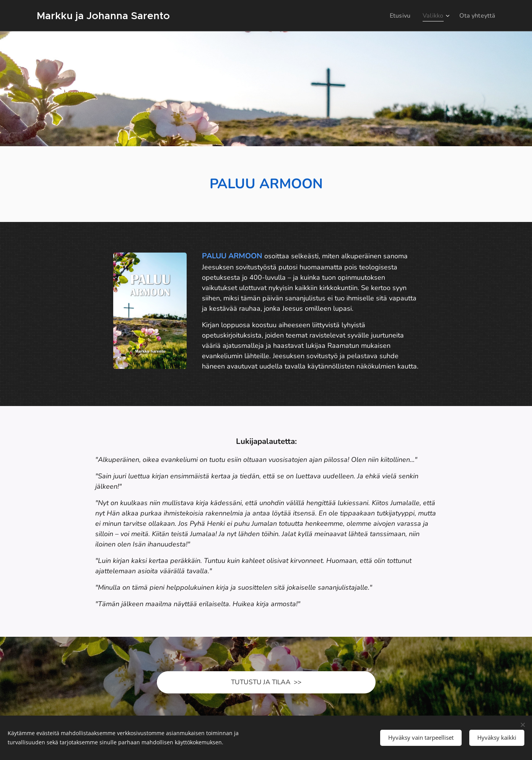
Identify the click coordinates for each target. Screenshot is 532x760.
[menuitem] (397, 16)
